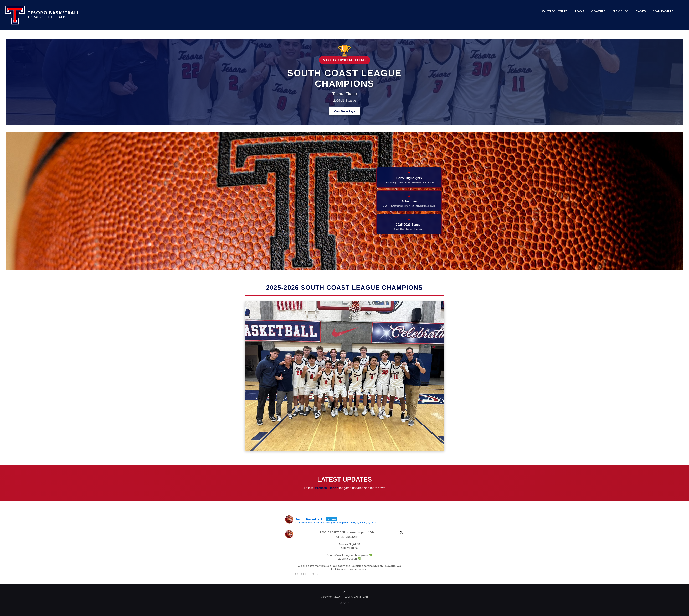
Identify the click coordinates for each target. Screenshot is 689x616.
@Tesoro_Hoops (326, 488)
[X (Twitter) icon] (345, 603)
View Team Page (344, 111)
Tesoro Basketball (332, 532)
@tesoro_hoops (355, 532)
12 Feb (371, 532)
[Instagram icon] (341, 603)
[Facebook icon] (348, 603)
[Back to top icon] (345, 592)
